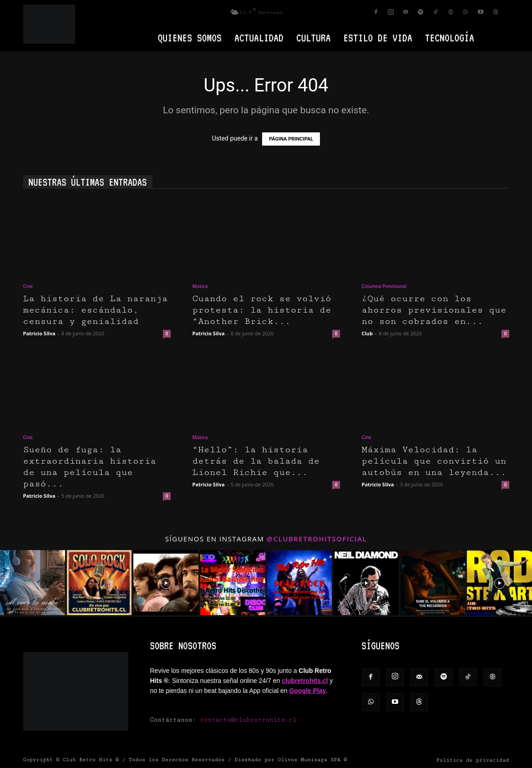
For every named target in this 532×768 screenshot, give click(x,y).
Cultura (314, 38)
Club (367, 333)
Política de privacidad (473, 760)
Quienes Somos (190, 38)
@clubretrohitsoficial (317, 539)
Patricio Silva (39, 333)
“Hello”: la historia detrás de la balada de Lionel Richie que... (256, 461)
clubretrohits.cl (305, 681)
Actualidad (259, 38)
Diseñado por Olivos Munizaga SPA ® (291, 760)
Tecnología (450, 38)
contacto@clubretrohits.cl (248, 720)
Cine (28, 286)
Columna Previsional (384, 286)
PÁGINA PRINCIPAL (291, 139)
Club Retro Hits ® (91, 760)
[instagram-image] (33, 583)
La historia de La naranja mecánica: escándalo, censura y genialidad (96, 310)
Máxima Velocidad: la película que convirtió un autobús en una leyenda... (434, 461)
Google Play (307, 691)
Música (200, 286)
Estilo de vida (378, 38)
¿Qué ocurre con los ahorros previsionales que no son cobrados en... (434, 310)
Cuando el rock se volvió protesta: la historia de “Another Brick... (262, 310)
